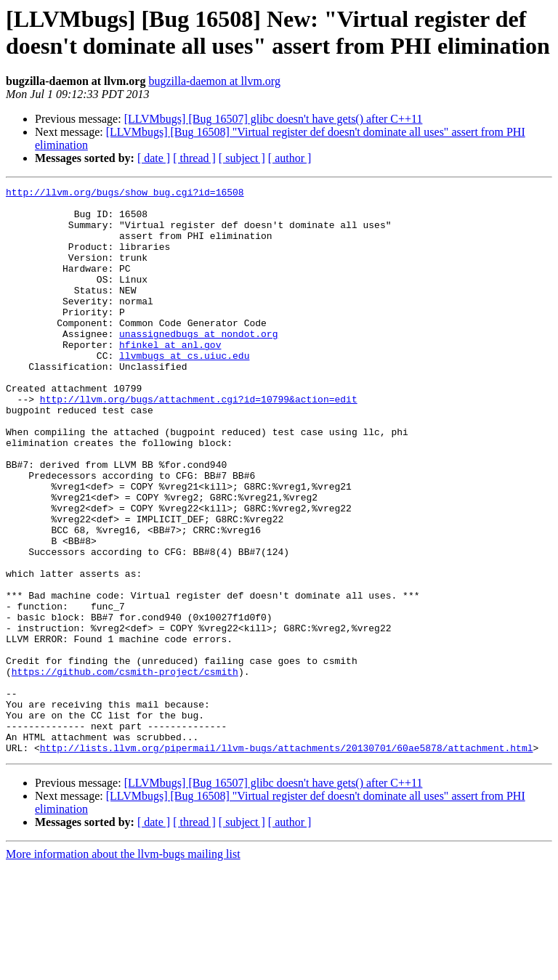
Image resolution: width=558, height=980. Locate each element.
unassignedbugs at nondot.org (198, 364)
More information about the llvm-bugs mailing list (123, 967)
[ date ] (154, 158)
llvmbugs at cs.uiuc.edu (184, 390)
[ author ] (290, 158)
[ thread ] (194, 158)
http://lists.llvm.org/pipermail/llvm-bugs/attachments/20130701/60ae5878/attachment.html (287, 861)
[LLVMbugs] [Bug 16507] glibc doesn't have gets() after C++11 (274, 119)
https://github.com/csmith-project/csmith (125, 769)
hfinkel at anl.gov (170, 377)
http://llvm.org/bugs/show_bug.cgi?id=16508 (125, 194)
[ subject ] (242, 158)
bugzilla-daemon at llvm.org (214, 81)
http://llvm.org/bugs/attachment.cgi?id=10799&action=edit (199, 442)
